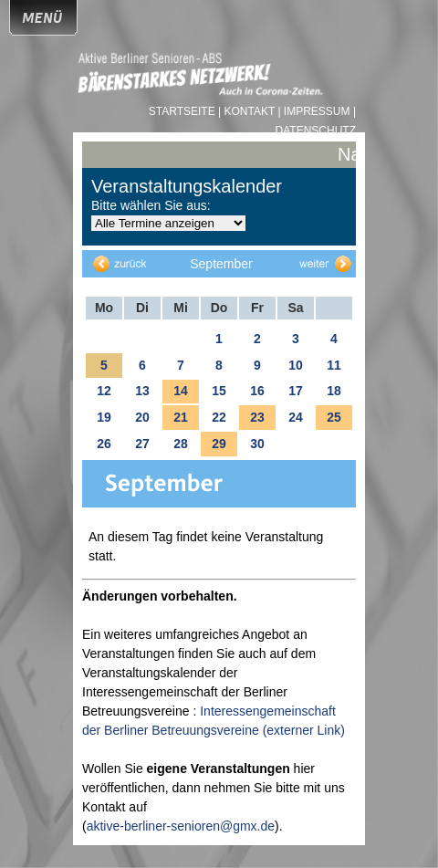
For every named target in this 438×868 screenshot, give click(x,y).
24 (296, 417)
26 (104, 444)
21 (181, 417)
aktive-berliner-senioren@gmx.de (181, 826)
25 (334, 417)
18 (334, 391)
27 (142, 444)
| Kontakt (248, 111)
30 (257, 444)
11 (334, 365)
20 (142, 417)
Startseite (183, 111)
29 (219, 444)
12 (104, 391)
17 (296, 391)
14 (181, 391)
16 (257, 391)
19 (104, 417)
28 (181, 444)
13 (142, 391)
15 (219, 391)
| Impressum (313, 111)
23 (257, 417)
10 (296, 365)
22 (219, 417)
